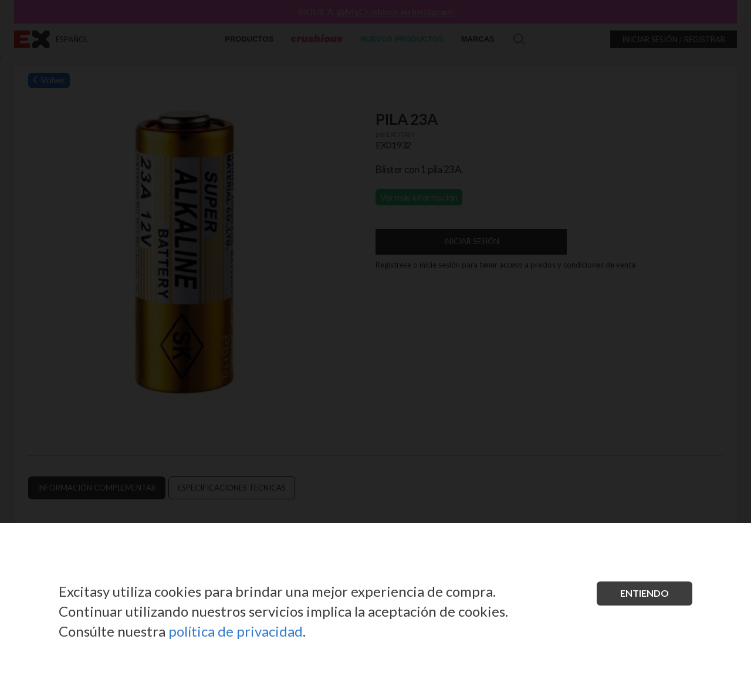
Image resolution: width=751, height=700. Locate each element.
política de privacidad (236, 631)
